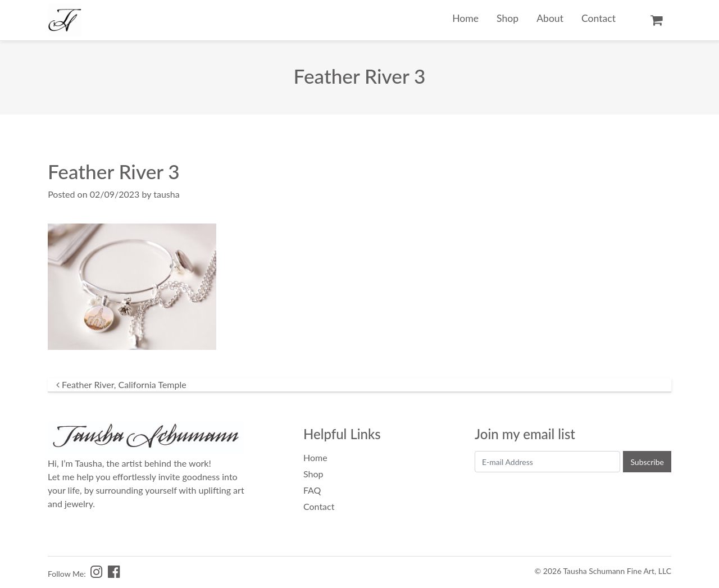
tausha (166, 194)
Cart (656, 20)
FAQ (312, 490)
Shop (508, 18)
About (550, 18)
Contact (599, 18)
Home (465, 18)
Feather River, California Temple (121, 384)
